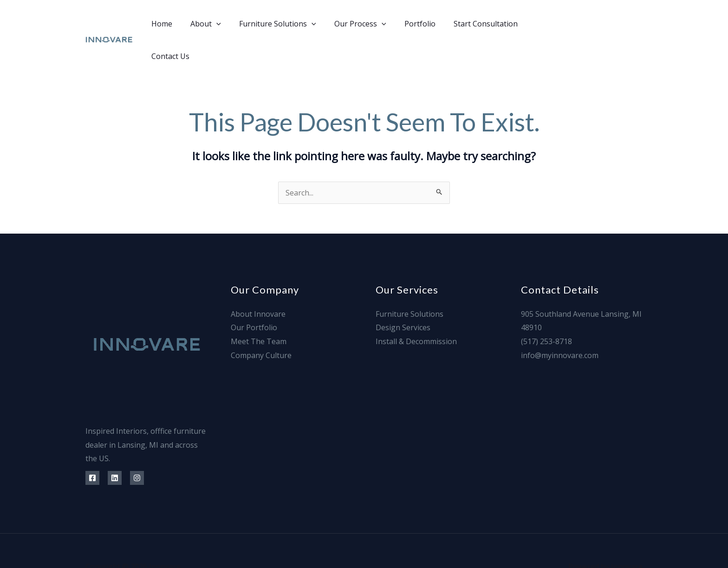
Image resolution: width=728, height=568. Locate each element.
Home (164, 24)
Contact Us (537, 24)
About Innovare (258, 281)
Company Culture (261, 323)
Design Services (403, 295)
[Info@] (639, 24)
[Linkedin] (597, 24)
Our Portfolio (254, 295)
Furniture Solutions (273, 24)
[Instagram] (618, 24)
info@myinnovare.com (560, 323)
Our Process (352, 24)
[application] (215, 24)
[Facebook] (576, 24)
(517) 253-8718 (546, 309)
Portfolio (409, 24)
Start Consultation (471, 24)
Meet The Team (259, 309)
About (205, 24)
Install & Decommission (416, 309)
